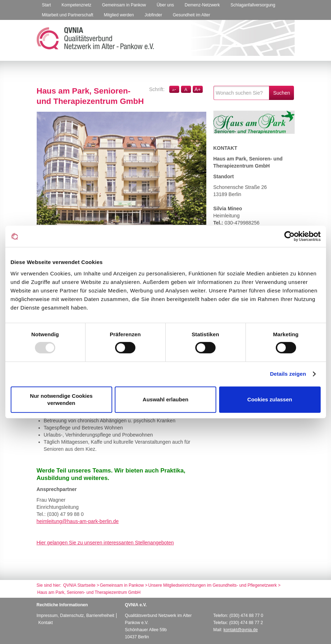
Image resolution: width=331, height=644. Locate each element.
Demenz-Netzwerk (202, 5)
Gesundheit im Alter (192, 15)
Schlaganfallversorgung (253, 5)
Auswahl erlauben (165, 399)
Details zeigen (288, 374)
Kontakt (46, 623)
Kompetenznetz (76, 5)
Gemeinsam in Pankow (124, 5)
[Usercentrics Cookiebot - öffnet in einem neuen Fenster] (289, 236)
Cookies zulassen (270, 399)
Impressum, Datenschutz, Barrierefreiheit (76, 616)
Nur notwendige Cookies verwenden (61, 399)
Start (46, 5)
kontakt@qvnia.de (241, 630)
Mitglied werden (119, 15)
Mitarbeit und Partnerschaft (68, 15)
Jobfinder (153, 15)
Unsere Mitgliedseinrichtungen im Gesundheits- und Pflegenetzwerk (213, 585)
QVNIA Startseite (79, 585)
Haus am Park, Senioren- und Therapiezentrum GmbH (89, 592)
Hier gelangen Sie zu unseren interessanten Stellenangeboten (105, 543)
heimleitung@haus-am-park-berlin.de (78, 521)
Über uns (165, 5)
